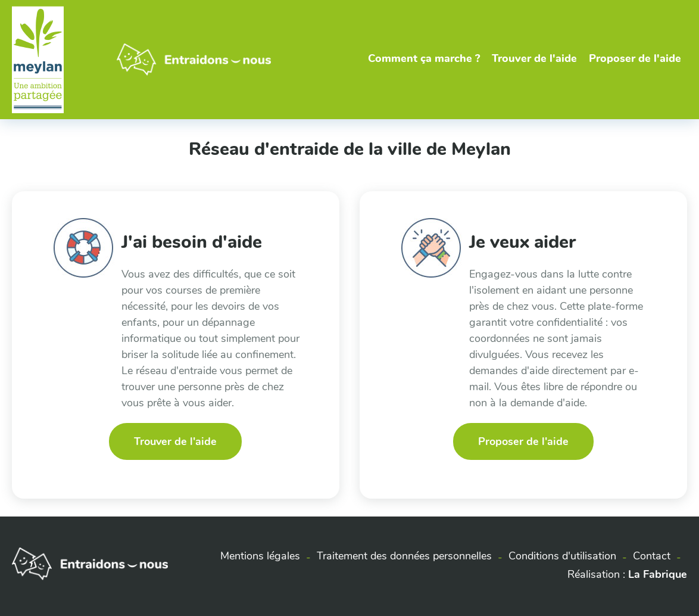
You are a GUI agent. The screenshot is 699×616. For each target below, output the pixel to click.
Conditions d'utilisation (562, 556)
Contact (652, 556)
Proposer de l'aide (635, 58)
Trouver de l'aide (534, 58)
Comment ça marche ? (424, 58)
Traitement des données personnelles (404, 556)
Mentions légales (260, 556)
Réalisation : (627, 574)
